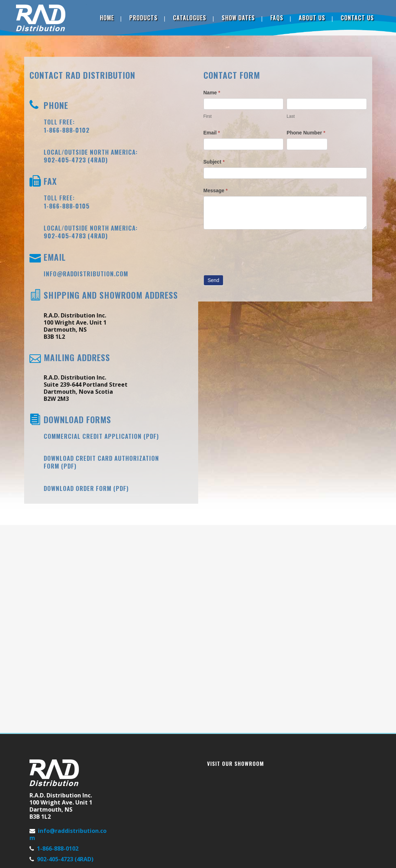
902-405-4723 (65, 160)
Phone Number (306, 133)
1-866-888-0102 (58, 848)
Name (212, 93)
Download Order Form (78, 488)
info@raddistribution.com (86, 274)
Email (212, 133)
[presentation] (257, 250)
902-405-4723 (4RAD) (65, 859)
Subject (214, 162)
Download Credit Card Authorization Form (101, 462)
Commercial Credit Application (93, 436)
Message (216, 190)
